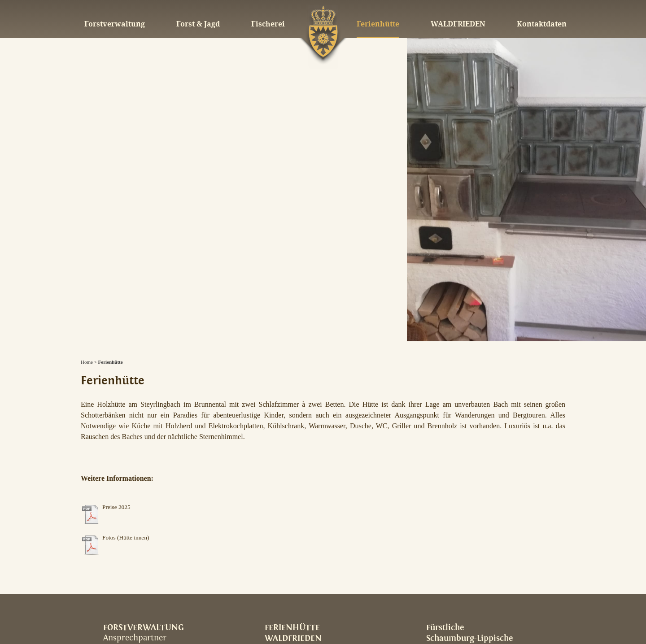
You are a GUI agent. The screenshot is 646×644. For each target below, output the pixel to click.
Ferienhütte (111, 362)
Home (87, 362)
